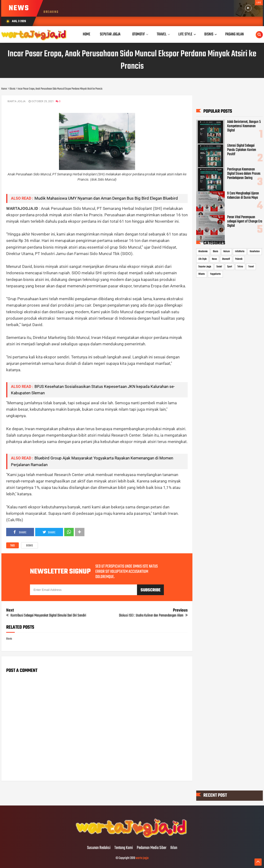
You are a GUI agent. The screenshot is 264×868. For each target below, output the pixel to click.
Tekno (240, 266)
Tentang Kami (124, 848)
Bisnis (29, 546)
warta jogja (142, 858)
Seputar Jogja (205, 266)
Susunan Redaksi (99, 848)
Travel (251, 266)
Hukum (227, 251)
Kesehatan (255, 251)
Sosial (219, 266)
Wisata (202, 274)
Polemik (239, 259)
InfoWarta (240, 251)
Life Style (203, 259)
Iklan (174, 848)
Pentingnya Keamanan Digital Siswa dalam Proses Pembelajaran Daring (244, 174)
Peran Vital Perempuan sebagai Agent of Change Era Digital (245, 222)
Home (87, 34)
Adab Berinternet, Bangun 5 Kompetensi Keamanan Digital (244, 126)
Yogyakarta (215, 274)
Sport (230, 266)
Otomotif (226, 259)
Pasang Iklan (235, 34)
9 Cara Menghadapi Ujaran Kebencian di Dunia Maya (243, 195)
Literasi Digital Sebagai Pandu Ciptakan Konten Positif (242, 150)
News (214, 259)
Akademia (203, 251)
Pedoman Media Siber (152, 848)
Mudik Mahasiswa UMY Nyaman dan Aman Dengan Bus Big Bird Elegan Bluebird (106, 198)
